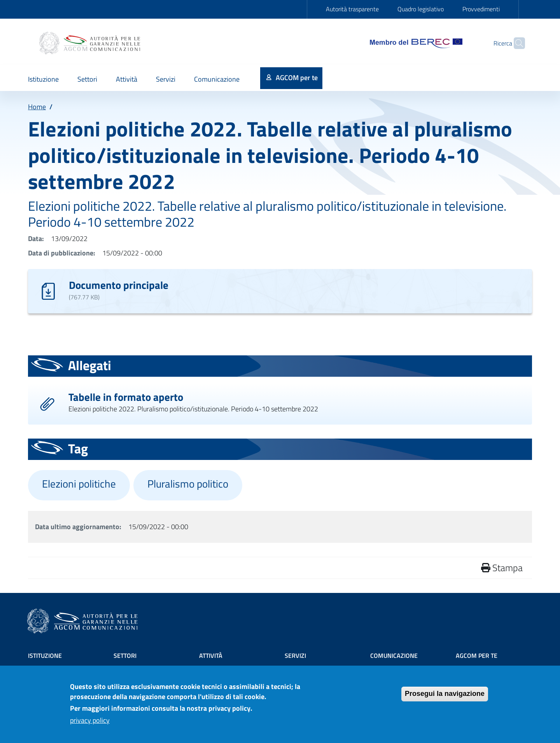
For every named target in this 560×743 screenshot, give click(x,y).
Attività (211, 656)
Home (37, 107)
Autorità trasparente (352, 9)
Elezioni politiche (79, 484)
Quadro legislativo (421, 9)
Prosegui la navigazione (445, 698)
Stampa (502, 568)
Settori (125, 656)
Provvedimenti (481, 9)
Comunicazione (394, 656)
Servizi (295, 656)
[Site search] (516, 43)
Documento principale (119, 285)
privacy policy (90, 724)
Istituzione (45, 656)
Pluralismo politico (188, 484)
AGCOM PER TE (477, 656)
